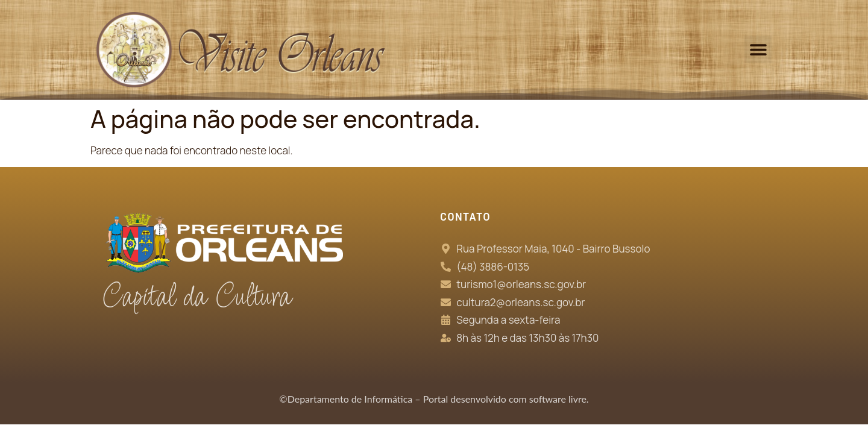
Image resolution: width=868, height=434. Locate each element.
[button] (758, 49)
